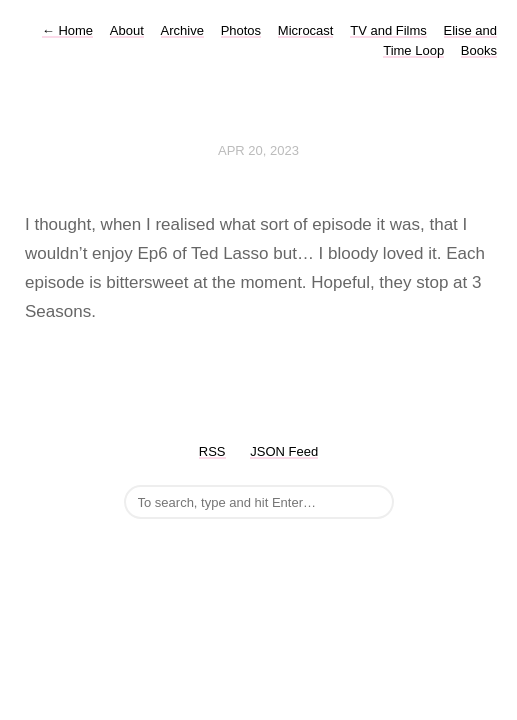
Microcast (306, 30)
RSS (212, 451)
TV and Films (388, 30)
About (127, 30)
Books (479, 50)
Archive (182, 30)
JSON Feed (284, 451)
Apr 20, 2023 (258, 150)
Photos (241, 30)
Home (67, 30)
